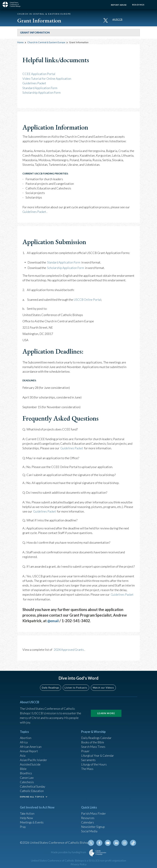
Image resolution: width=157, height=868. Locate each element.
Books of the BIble (93, 741)
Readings (138, 5)
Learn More (106, 712)
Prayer (86, 751)
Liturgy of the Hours (94, 764)
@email (53, 620)
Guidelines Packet (34, 83)
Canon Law (27, 778)
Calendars (88, 824)
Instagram (125, 845)
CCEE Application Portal (39, 74)
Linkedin (117, 845)
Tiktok (133, 845)
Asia (23, 755)
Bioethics (26, 773)
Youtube (109, 845)
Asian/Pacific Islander (34, 760)
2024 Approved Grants (69, 649)
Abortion (26, 737)
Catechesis (27, 783)
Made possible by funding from (69, 854)
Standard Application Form (40, 88)
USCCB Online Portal (88, 299)
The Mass (88, 769)
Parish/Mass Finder (94, 815)
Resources (88, 819)
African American (31, 746)
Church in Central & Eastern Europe (46, 42)
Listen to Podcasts (76, 686)
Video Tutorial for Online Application (47, 78)
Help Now (27, 819)
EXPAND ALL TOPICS (32, 798)
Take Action (27, 815)
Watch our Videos (103, 686)
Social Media (90, 833)
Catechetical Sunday (33, 787)
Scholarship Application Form (42, 92)
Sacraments (89, 760)
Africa (24, 741)
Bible (23, 769)
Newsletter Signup (94, 828)
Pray (23, 828)
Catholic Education (32, 792)
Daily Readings (51, 686)
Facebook (101, 845)
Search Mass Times (94, 746)
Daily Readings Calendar (98, 737)
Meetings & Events (33, 824)
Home (20, 42)
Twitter (92, 845)
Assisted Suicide (31, 764)
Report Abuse (118, 5)
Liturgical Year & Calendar (98, 755)
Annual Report (29, 751)
